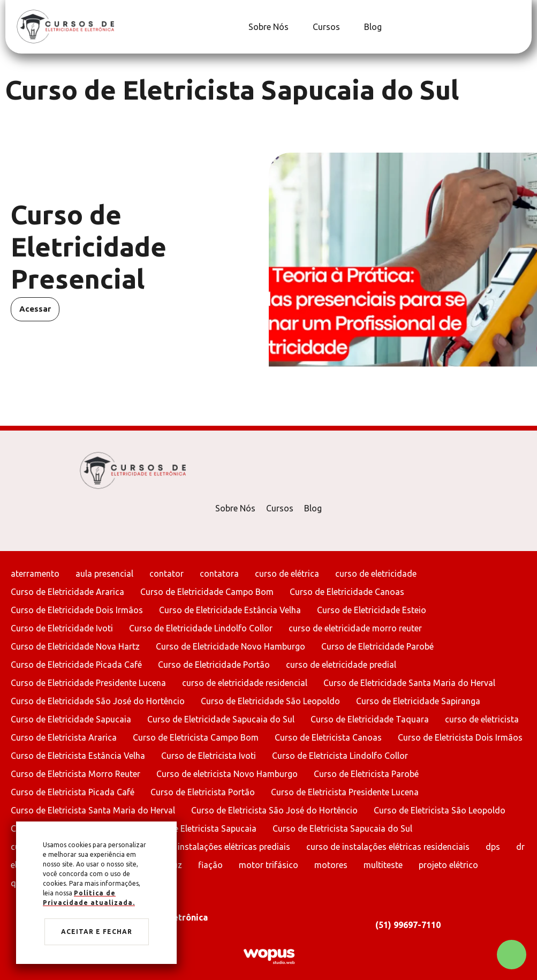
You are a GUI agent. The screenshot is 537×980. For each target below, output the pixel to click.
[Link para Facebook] (513, 27)
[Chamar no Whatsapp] (512, 955)
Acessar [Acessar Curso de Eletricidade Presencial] (35, 309)
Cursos (280, 508)
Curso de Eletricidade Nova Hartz (75, 646)
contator (167, 574)
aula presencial (104, 574)
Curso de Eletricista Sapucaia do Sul (342, 828)
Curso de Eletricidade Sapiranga (418, 701)
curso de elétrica (287, 574)
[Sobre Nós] (267, 27)
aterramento (35, 574)
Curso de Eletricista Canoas (328, 737)
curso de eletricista (482, 719)
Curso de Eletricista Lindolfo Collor (340, 756)
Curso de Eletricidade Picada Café (76, 665)
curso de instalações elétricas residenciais (388, 847)
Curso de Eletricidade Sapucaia (71, 719)
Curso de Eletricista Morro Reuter (75, 774)
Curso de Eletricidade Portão (214, 665)
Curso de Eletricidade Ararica (67, 592)
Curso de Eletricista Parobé (366, 774)
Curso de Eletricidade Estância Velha (230, 610)
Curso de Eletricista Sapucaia (200, 828)
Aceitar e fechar (97, 932)
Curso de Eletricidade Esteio (372, 610)
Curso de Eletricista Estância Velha (78, 756)
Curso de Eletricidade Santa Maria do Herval (409, 683)
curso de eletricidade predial (341, 665)
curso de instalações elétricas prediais (216, 847)
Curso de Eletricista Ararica (64, 737)
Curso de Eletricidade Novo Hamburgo (230, 646)
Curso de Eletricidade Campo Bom (207, 592)
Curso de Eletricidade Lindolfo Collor (201, 628)
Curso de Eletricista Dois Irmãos (460, 737)
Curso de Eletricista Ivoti (209, 756)
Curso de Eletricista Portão (203, 792)
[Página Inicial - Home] (65, 26)
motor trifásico (268, 865)
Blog (313, 508)
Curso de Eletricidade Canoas (347, 592)
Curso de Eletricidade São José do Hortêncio (98, 701)
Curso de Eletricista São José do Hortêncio (274, 810)
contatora (219, 574)
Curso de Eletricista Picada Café (73, 792)
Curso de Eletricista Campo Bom (196, 737)
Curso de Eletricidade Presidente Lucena (88, 683)
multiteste (383, 865)
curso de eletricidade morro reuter (355, 628)
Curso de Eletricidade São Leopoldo (270, 701)
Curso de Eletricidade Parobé (377, 646)
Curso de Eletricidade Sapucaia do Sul (221, 719)
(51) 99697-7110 (408, 925)
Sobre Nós (235, 508)
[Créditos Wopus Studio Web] (269, 956)
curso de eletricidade (376, 574)
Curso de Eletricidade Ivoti (62, 628)
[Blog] (372, 27)
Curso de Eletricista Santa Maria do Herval (93, 810)
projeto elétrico (448, 865)
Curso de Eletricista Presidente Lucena (345, 792)
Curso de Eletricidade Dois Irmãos (77, 610)
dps (493, 847)
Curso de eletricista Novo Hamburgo (227, 774)
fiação (210, 865)
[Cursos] (325, 27)
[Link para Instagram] (518, 27)
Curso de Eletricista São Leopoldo (440, 810)
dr (520, 847)
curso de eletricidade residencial (245, 683)
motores (331, 865)
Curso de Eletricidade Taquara (370, 719)
